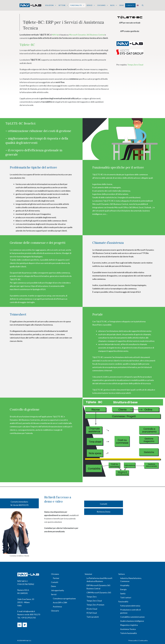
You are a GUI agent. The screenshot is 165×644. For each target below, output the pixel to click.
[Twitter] (25, 625)
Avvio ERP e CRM (60, 603)
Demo (122, 5)
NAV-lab (56, 35)
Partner (56, 578)
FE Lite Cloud (92, 609)
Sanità (123, 594)
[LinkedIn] (20, 625)
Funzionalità (77, 5)
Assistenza (57, 607)
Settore (63, 5)
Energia (123, 589)
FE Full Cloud (92, 613)
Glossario (55, 611)
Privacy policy (133, 640)
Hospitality (125, 585)
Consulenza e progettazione (64, 599)
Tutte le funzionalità (128, 633)
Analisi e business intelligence (132, 621)
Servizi (91, 5)
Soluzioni (51, 5)
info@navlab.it (29, 611)
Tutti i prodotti (93, 617)
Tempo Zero (92, 597)
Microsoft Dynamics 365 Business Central (87, 35)
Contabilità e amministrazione (132, 617)
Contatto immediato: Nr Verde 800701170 (19, 503)
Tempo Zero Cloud (135, 65)
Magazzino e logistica (129, 625)
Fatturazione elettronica (130, 606)
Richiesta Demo (104, 512)
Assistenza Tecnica (128, 629)
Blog (114, 5)
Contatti (130, 5)
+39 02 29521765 (28, 618)
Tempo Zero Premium (95, 605)
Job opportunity (58, 590)
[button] (143, 5)
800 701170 (35, 615)
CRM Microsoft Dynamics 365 (99, 593)
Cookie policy (143, 640)
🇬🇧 (138, 5)
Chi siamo (103, 5)
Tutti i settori (126, 598)
